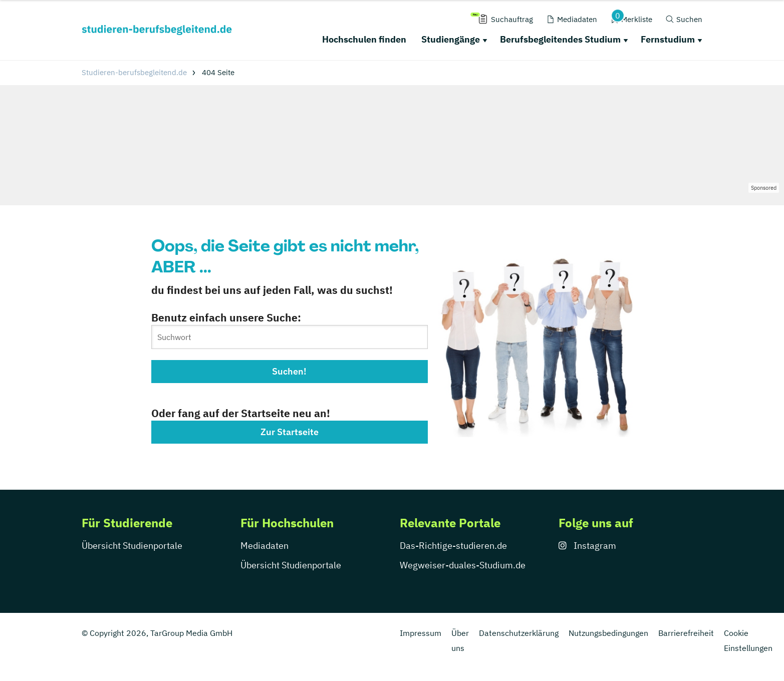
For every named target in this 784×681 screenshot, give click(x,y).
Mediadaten (265, 546)
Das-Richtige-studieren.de (453, 546)
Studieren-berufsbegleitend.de (134, 72)
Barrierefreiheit (686, 633)
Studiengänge (451, 39)
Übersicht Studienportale (132, 546)
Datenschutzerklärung (519, 633)
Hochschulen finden (364, 39)
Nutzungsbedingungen (608, 633)
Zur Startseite (290, 432)
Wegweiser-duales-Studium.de (463, 565)
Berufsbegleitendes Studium (560, 39)
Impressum (421, 633)
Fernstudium (668, 39)
